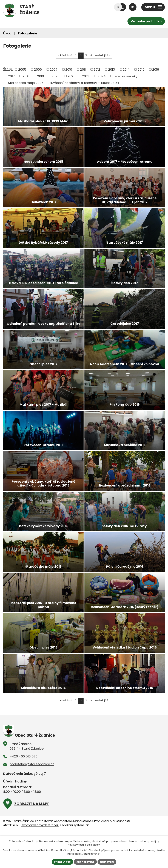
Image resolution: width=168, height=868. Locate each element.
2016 (156, 69)
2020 (56, 76)
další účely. (94, 845)
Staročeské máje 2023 (26, 83)
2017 (11, 76)
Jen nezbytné (85, 862)
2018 (26, 76)
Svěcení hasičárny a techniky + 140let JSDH (85, 83)
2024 (102, 76)
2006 (38, 69)
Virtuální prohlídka (146, 21)
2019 (41, 76)
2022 (86, 76)
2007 (54, 69)
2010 (69, 69)
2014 (126, 69)
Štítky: (8, 69)
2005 (22, 69)
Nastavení (107, 862)
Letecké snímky (125, 76)
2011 (83, 69)
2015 (141, 69)
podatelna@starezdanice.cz (32, 793)
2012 (97, 69)
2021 (71, 76)
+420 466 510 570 (24, 785)
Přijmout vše (62, 862)
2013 (112, 69)
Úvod (7, 33)
